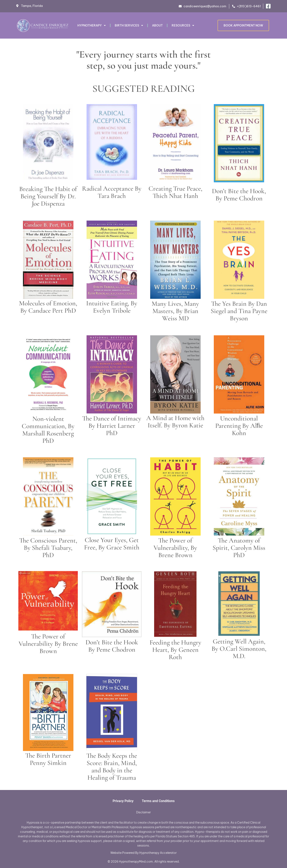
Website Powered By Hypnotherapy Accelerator (143, 853)
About (157, 25)
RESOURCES (183, 25)
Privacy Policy (123, 801)
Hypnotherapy (92, 25)
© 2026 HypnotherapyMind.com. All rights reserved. (144, 862)
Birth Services (129, 25)
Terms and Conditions (158, 801)
